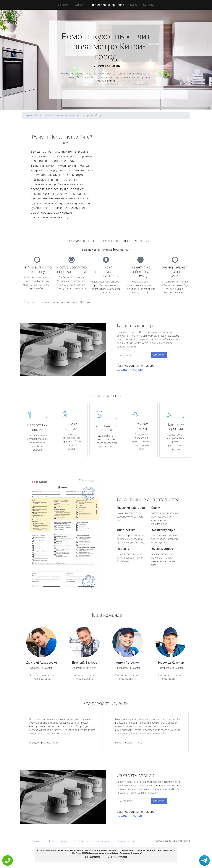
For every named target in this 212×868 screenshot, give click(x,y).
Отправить (159, 355)
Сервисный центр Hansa (38, 115)
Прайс (134, 5)
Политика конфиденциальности (93, 841)
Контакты (148, 5)
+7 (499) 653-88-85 (106, 66)
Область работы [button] (126, 841)
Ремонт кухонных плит (67, 115)
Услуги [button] (62, 5)
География (79, 5)
